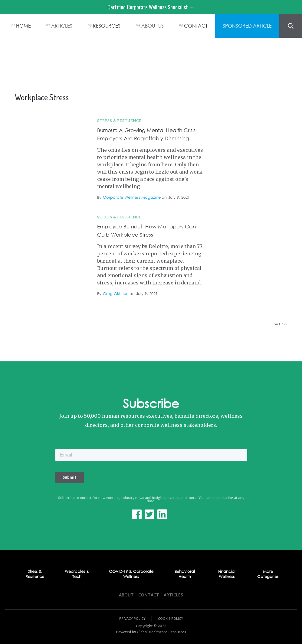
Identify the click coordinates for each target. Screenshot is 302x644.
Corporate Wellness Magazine (132, 197)
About (126, 595)
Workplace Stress (72, 124)
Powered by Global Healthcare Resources (151, 632)
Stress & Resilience (119, 121)
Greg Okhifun (116, 294)
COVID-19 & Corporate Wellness (131, 574)
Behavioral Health (185, 574)
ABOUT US (153, 26)
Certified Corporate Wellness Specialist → (151, 7)
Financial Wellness (227, 574)
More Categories (268, 574)
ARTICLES (62, 26)
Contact (149, 595)
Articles (173, 595)
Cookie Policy (171, 618)
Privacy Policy (132, 618)
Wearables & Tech (77, 574)
